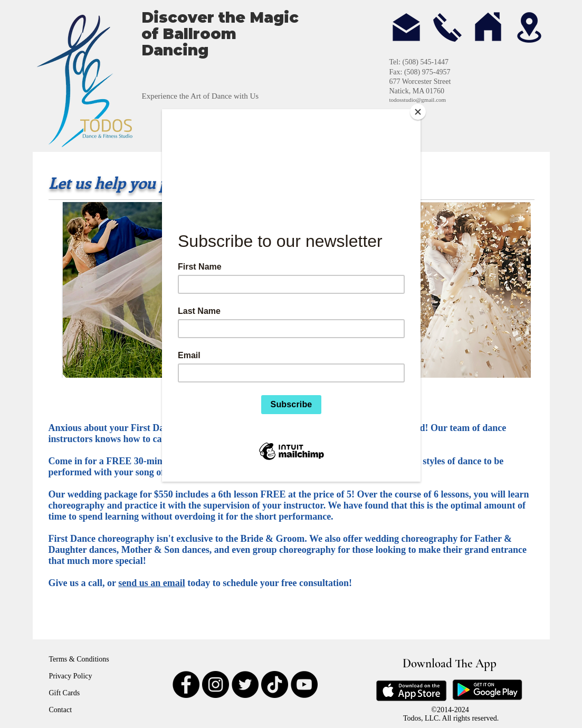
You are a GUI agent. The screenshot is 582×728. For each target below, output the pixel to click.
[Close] (418, 112)
